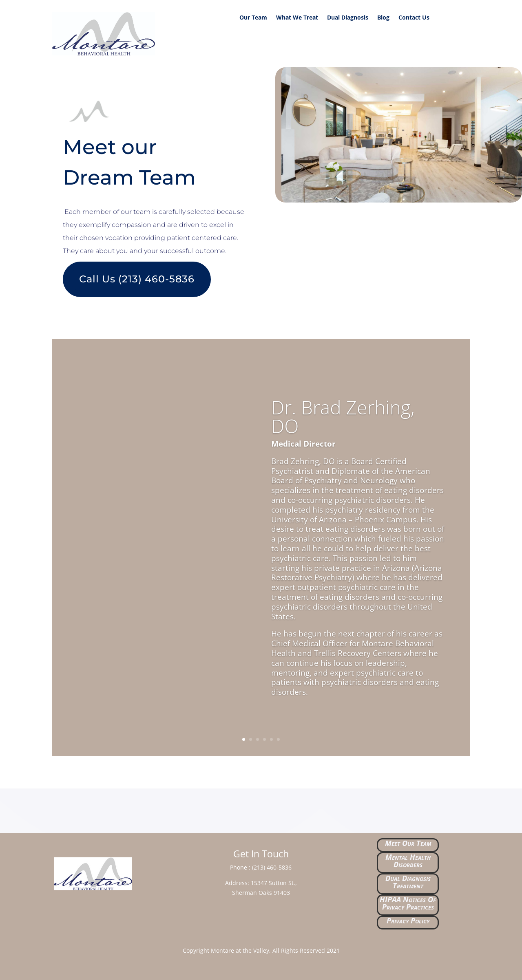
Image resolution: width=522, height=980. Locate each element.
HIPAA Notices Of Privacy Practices (408, 903)
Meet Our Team (408, 843)
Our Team (253, 18)
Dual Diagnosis (348, 18)
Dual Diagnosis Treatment (408, 882)
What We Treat (297, 18)
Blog (383, 18)
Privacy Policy (408, 921)
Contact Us (414, 18)
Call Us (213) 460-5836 (137, 279)
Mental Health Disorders (408, 861)
